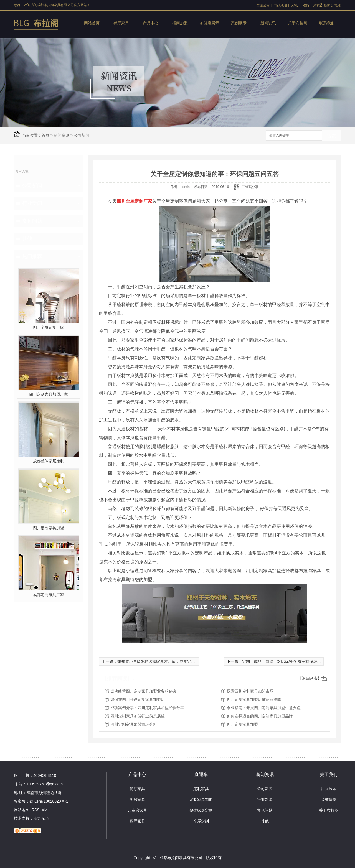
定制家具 (201, 789)
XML (295, 6)
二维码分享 (250, 187)
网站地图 (280, 6)
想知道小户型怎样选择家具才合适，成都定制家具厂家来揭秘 (170, 661)
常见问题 (32, 221)
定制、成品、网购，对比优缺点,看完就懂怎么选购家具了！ (293, 661)
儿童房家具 (137, 810)
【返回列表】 (310, 678)
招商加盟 (180, 23)
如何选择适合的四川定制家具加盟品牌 (260, 716)
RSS (306, 6)
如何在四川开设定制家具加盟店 (138, 699)
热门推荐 (32, 256)
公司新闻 (82, 135)
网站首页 (92, 23)
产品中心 (151, 23)
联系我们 (327, 23)
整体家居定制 (201, 810)
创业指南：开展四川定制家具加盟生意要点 (264, 708)
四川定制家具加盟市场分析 (134, 724)
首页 (45, 135)
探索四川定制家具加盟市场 (250, 691)
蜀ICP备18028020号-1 (49, 801)
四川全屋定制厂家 (49, 327)
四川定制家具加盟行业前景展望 (138, 716)
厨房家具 (137, 800)
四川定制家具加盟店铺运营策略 (254, 699)
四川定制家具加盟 (49, 528)
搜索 (331, 136)
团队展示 (329, 789)
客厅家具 (137, 821)
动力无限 (41, 818)
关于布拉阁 (298, 23)
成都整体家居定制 (49, 461)
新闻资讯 (268, 23)
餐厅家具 (121, 23)
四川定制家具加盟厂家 (49, 394)
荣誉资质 (329, 800)
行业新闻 (32, 203)
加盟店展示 (209, 23)
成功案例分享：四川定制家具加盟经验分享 (147, 708)
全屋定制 (201, 821)
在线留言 (263, 6)
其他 (27, 239)
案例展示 (239, 23)
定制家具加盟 (201, 800)
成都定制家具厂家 (49, 595)
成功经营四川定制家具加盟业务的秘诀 (143, 691)
